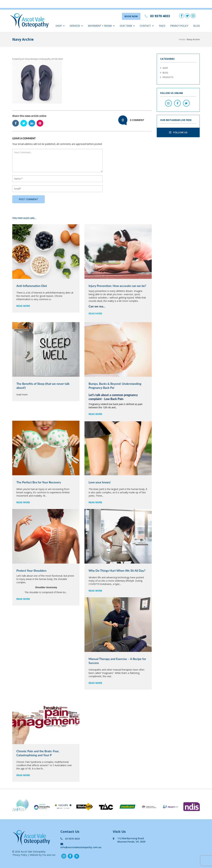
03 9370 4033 (70, 839)
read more (23, 306)
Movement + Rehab (101, 26)
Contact (147, 26)
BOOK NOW (131, 16)
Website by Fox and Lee (43, 855)
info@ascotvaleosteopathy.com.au (81, 846)
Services (76, 26)
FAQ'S (162, 26)
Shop (60, 26)
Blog (197, 26)
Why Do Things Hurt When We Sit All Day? (117, 571)
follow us (178, 132)
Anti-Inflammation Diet (32, 286)
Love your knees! (100, 482)
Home (182, 39)
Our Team (127, 26)
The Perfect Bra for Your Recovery (39, 482)
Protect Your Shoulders (31, 571)
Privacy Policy (179, 26)
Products (168, 77)
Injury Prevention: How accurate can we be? (117, 286)
